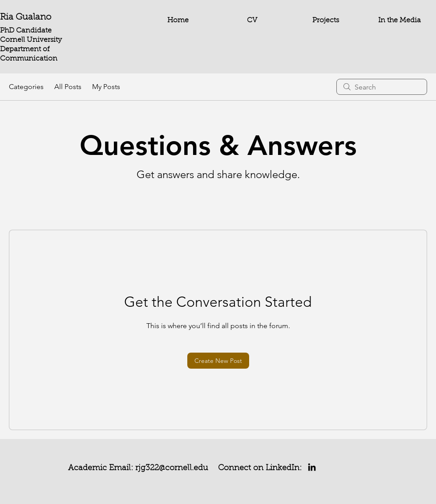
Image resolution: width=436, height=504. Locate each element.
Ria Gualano (26, 17)
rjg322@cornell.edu (172, 468)
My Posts (106, 87)
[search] (382, 87)
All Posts (68, 87)
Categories (26, 87)
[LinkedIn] (312, 467)
